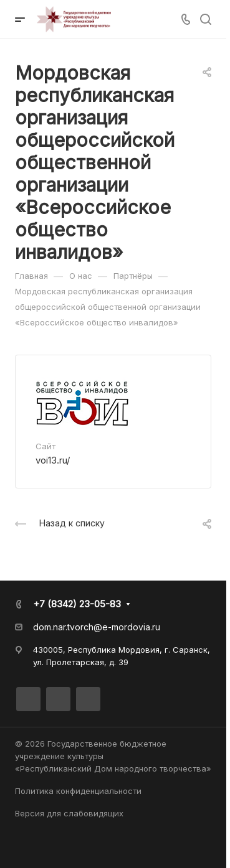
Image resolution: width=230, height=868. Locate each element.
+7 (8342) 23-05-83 (77, 604)
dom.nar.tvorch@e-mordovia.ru (97, 627)
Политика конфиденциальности (78, 791)
